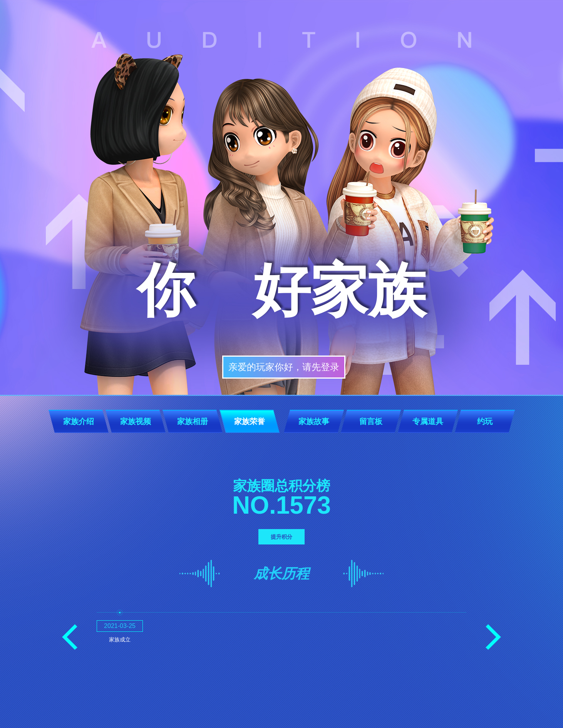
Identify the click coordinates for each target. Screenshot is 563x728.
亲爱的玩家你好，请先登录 (284, 367)
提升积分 (281, 537)
